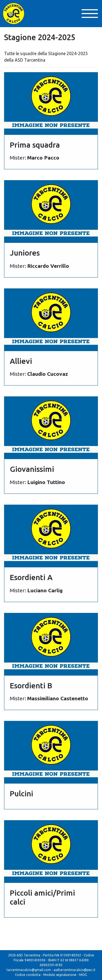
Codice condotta (28, 975)
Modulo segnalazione (60, 975)
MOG (83, 975)
